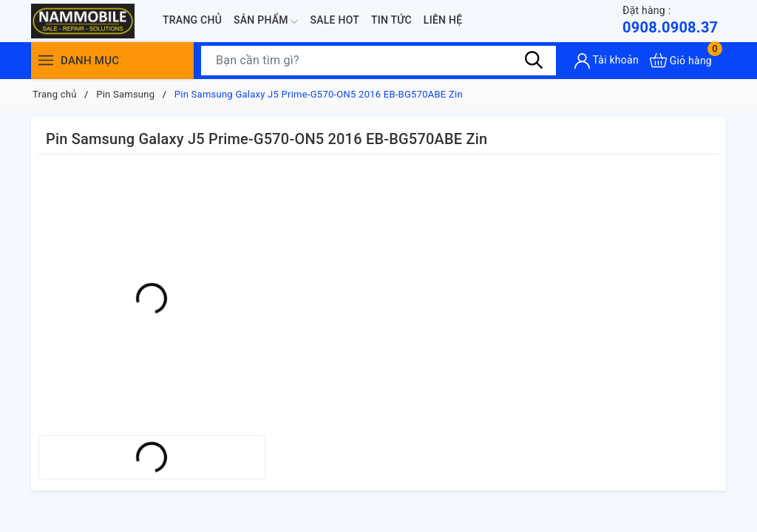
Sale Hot (335, 20)
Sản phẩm (266, 21)
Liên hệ (443, 20)
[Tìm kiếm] (534, 60)
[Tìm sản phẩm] (378, 61)
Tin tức (391, 20)
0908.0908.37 (670, 20)
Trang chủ (192, 20)
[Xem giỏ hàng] (681, 60)
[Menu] (46, 60)
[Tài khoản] (607, 61)
